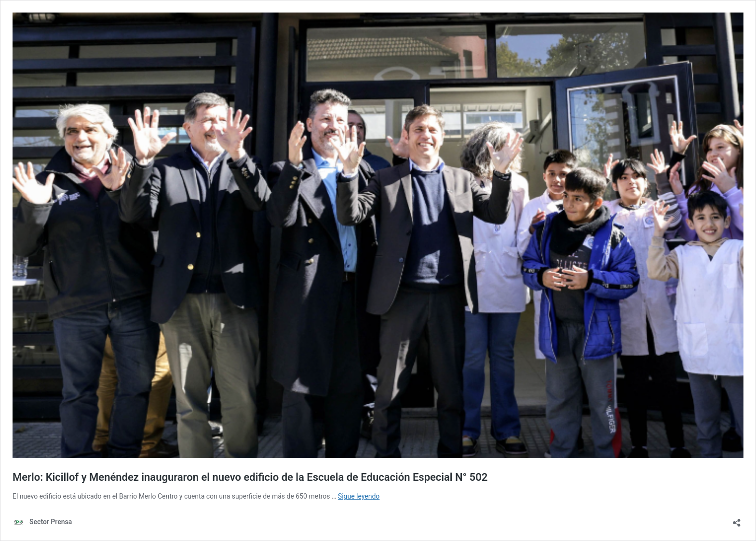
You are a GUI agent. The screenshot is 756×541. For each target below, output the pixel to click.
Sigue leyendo (359, 496)
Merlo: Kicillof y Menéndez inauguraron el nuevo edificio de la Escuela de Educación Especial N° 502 (250, 477)
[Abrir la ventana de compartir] (737, 520)
